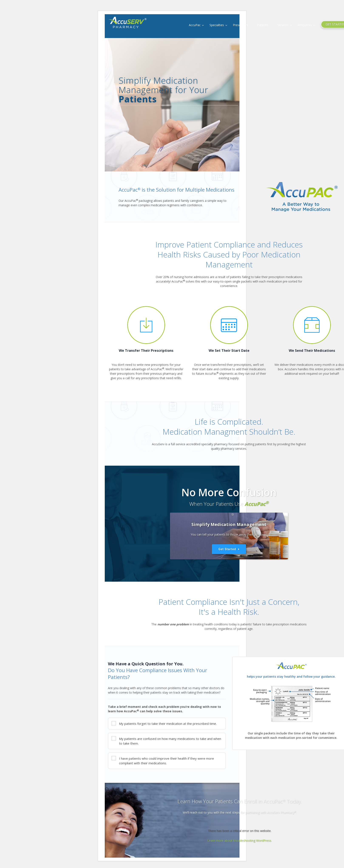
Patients (263, 25)
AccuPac (195, 25)
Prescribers (241, 25)
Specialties (217, 25)
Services (283, 25)
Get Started (227, 549)
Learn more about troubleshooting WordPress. (240, 840)
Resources (305, 25)
